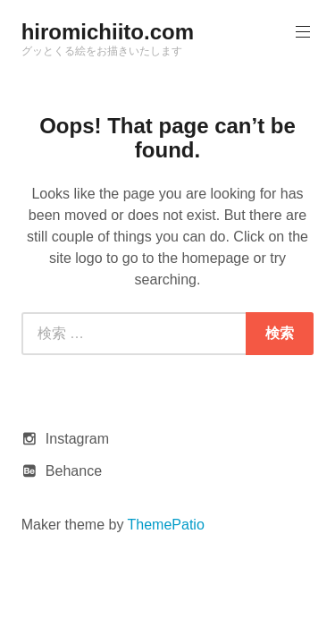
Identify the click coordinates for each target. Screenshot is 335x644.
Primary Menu (301, 32)
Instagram (77, 439)
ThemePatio (166, 525)
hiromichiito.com (108, 32)
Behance (74, 471)
